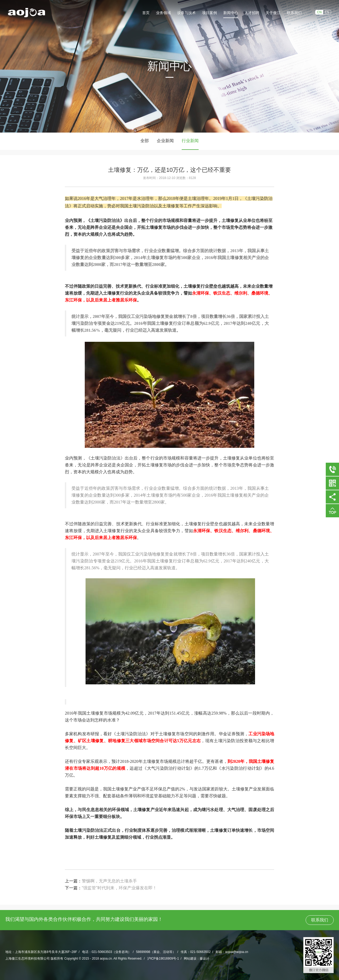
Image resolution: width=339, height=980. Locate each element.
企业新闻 (165, 141)
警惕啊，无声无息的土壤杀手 (109, 881)
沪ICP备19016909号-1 (163, 959)
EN (327, 12)
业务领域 (163, 13)
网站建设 (190, 959)
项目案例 (209, 13)
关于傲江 (273, 13)
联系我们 (294, 13)
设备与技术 (186, 13)
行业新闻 (190, 141)
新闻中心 (231, 13)
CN (319, 12)
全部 (145, 141)
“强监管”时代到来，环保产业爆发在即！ (119, 888)
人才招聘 (252, 13)
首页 (146, 13)
